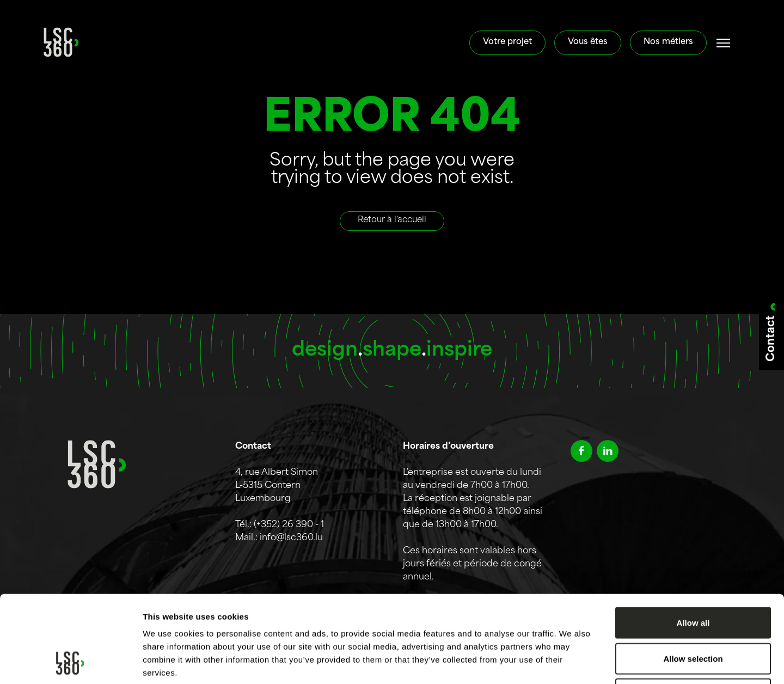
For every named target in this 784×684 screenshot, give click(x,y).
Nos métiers (668, 42)
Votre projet (507, 42)
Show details (571, 662)
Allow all (693, 541)
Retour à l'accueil (392, 220)
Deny (693, 612)
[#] (724, 43)
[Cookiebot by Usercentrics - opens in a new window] (71, 663)
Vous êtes (588, 42)
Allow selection (693, 577)
